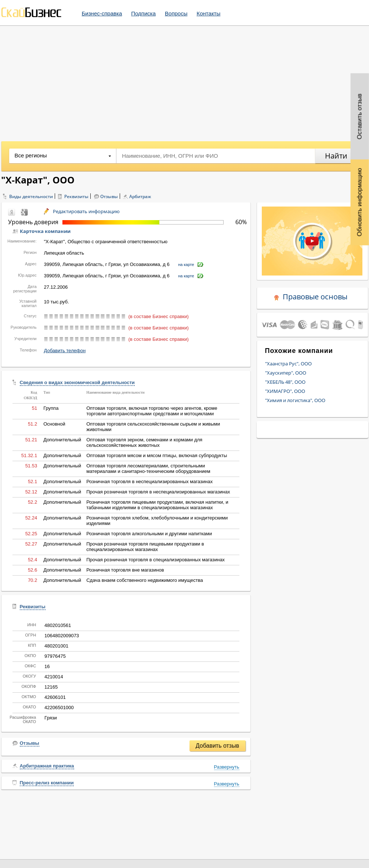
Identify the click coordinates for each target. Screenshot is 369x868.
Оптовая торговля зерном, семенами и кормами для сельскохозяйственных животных (144, 442)
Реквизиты (76, 196)
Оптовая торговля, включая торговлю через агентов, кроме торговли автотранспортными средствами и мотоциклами (152, 411)
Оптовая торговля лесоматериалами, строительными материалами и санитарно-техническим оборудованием (148, 468)
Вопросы (176, 13)
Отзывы (109, 196)
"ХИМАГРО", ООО (285, 391)
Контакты (208, 13)
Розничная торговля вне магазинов (125, 570)
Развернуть (227, 767)
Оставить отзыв (360, 116)
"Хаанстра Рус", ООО (288, 364)
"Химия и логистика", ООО (295, 400)
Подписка (143, 13)
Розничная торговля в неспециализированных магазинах (149, 482)
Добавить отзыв (217, 746)
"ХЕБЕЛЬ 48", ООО (285, 382)
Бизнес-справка (102, 13)
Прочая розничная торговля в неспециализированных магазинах (158, 492)
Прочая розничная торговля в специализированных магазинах (155, 560)
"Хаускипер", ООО (286, 373)
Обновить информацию (360, 202)
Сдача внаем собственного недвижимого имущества (145, 580)
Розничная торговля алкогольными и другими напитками (149, 534)
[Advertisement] (184, 81)
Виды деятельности (31, 196)
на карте (186, 265)
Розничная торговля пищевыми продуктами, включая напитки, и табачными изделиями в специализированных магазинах (157, 505)
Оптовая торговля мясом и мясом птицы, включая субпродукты (157, 455)
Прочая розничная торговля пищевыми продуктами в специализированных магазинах (145, 547)
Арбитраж (140, 196)
